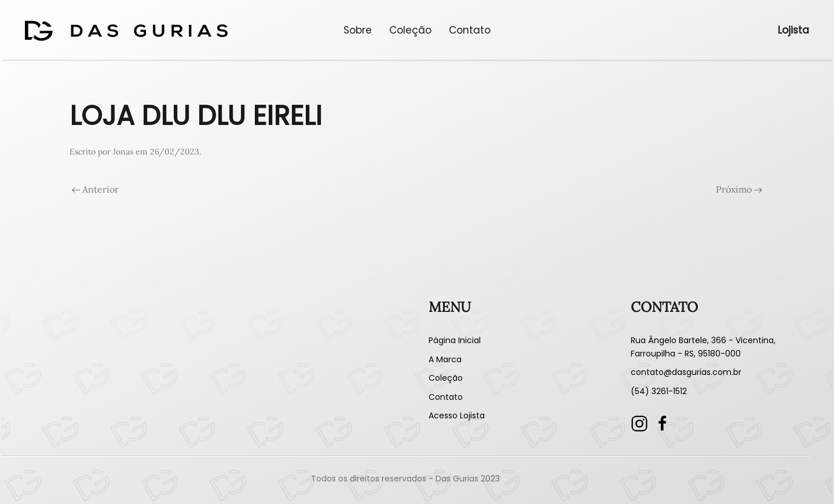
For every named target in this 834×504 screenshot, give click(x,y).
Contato (470, 30)
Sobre (358, 30)
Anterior (95, 189)
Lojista (793, 30)
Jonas (123, 152)
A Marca (445, 359)
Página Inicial (455, 340)
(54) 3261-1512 (659, 391)
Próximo (739, 189)
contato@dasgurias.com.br (686, 372)
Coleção (410, 30)
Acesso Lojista (457, 415)
